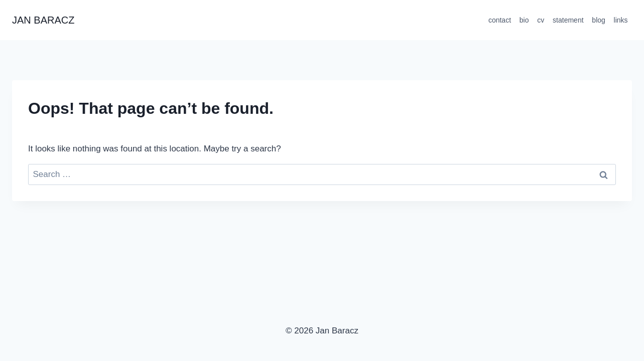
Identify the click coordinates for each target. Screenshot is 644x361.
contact (500, 20)
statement (568, 20)
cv (541, 20)
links (621, 20)
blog (598, 20)
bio (524, 20)
